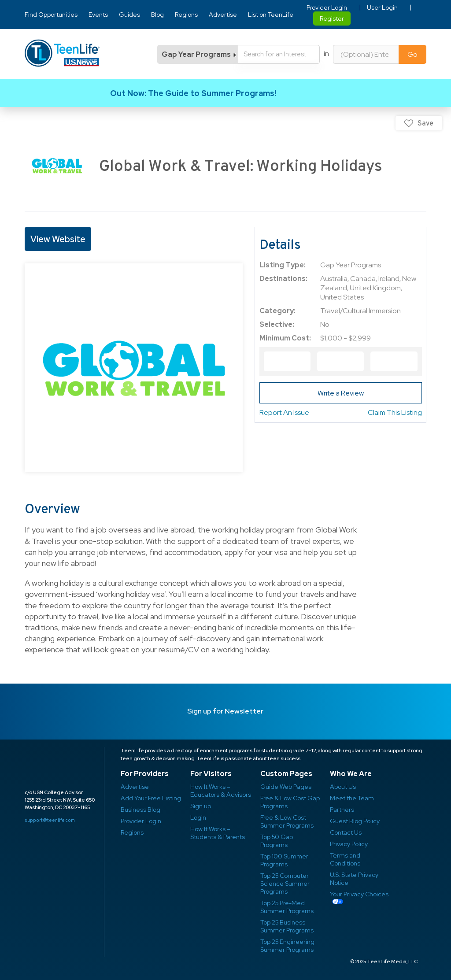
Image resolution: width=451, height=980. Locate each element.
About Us (343, 787)
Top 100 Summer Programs (284, 860)
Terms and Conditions (345, 859)
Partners (342, 810)
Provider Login (327, 7)
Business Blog (140, 810)
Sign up (201, 806)
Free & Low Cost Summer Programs (287, 821)
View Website (58, 239)
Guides (129, 15)
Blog (157, 15)
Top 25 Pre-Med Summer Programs (287, 907)
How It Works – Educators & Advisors (221, 791)
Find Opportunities (51, 15)
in (326, 54)
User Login (382, 7)
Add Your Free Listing (151, 798)
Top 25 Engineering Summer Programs (287, 946)
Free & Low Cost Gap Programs (290, 802)
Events (98, 15)
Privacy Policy (349, 844)
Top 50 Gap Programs (277, 841)
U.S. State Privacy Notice (354, 879)
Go (412, 54)
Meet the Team (352, 798)
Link (225, 93)
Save (425, 123)
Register (332, 18)
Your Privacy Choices (359, 894)
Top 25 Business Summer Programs (287, 926)
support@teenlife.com (50, 820)
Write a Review (341, 393)
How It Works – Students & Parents (218, 833)
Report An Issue (284, 412)
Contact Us (346, 832)
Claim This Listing (395, 412)
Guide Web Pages (286, 787)
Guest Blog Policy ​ (355, 821)
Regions (186, 15)
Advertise (223, 15)
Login (198, 817)
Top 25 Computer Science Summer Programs (285, 884)
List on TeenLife (271, 15)
